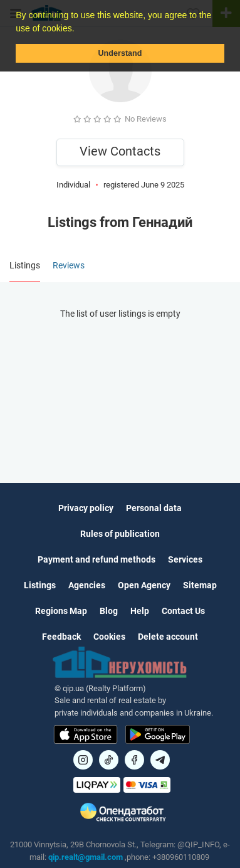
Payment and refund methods (97, 559)
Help (140, 611)
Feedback (61, 637)
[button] (78, 29)
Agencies (87, 585)
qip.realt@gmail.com (86, 857)
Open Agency (144, 585)
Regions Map (61, 611)
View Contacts (120, 151)
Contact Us (183, 611)
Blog (109, 611)
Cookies (109, 637)
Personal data (154, 508)
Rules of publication (120, 534)
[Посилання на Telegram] (160, 760)
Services (185, 559)
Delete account (168, 637)
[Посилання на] (83, 760)
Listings (40, 585)
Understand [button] (120, 53)
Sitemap (200, 585)
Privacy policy (86, 508)
